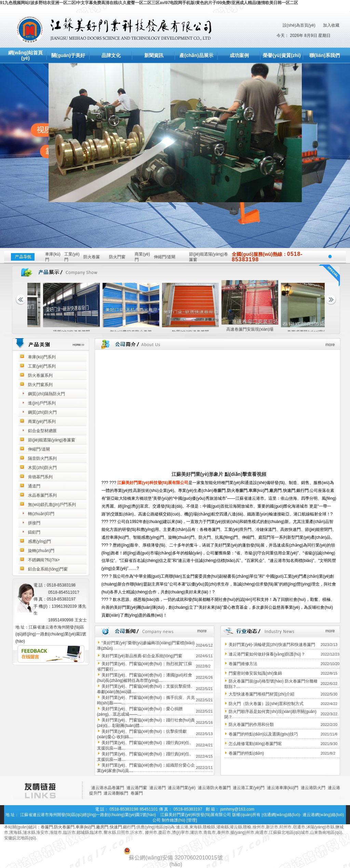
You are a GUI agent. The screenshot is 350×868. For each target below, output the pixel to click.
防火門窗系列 (40, 385)
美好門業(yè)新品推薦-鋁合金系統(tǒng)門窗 (142, 656)
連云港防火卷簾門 (214, 788)
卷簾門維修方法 (243, 664)
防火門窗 (117, 257)
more (330, 345)
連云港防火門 (313, 788)
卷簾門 (219, 491)
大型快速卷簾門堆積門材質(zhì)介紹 (261, 694)
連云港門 (158, 788)
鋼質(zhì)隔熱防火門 (46, 394)
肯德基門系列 (40, 477)
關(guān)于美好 (68, 55)
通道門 (34, 486)
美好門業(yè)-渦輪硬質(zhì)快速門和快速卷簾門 (272, 645)
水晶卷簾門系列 (42, 495)
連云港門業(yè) (182, 788)
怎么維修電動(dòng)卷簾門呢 (255, 744)
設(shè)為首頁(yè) (299, 25)
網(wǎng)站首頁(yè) (25, 55)
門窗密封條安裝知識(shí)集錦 (255, 673)
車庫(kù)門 (258, 491)
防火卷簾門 (237, 491)
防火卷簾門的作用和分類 (251, 725)
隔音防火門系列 (42, 458)
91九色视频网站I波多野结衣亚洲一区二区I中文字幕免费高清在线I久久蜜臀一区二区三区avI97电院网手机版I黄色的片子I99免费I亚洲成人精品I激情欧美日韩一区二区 (149, 3)
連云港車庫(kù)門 (283, 788)
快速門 (289, 491)
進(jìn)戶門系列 (42, 403)
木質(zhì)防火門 (42, 468)
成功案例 (239, 55)
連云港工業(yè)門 (249, 788)
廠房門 (275, 491)
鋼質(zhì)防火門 (42, 412)
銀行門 (302, 491)
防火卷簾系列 (40, 375)
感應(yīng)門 (39, 541)
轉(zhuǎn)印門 (41, 514)
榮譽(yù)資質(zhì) (282, 55)
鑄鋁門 (34, 532)
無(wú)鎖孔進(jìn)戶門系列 (52, 505)
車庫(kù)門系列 (42, 357)
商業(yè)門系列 (42, 422)
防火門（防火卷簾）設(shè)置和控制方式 (266, 704)
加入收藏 (331, 25)
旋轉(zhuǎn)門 (41, 551)
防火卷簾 (92, 257)
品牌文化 (111, 55)
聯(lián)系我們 (325, 55)
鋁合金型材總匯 (42, 431)
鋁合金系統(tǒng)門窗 (48, 569)
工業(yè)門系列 (42, 366)
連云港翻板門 (116, 793)
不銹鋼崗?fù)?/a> (44, 560)
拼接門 (34, 523)
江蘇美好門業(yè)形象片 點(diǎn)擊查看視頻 (219, 474)
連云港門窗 (137, 788)
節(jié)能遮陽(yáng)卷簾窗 (52, 440)
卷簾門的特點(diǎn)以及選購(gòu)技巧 (263, 734)
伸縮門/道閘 (165, 257)
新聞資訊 (154, 55)
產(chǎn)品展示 (196, 55)
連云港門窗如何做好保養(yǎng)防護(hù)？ (267, 654)
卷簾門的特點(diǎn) (246, 753)
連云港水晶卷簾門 (108, 788)
